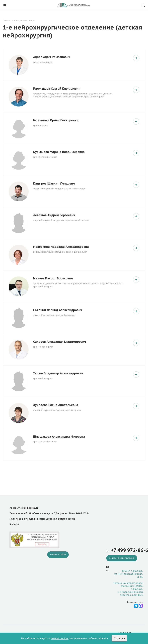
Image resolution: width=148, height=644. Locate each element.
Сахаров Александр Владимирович (60, 342)
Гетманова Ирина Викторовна (56, 120)
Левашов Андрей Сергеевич (54, 215)
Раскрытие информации (24, 508)
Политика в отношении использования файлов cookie (42, 519)
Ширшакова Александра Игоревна (59, 437)
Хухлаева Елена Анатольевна (56, 405)
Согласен (119, 638)
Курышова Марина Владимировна (59, 152)
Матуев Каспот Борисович (53, 278)
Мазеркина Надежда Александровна (61, 247)
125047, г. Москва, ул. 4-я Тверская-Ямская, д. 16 (129, 574)
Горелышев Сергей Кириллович (57, 89)
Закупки (14, 524)
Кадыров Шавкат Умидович (54, 183)
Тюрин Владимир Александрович (58, 373)
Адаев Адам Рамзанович (52, 57)
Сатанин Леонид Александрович (58, 310)
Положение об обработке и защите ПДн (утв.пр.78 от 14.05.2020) (49, 513)
